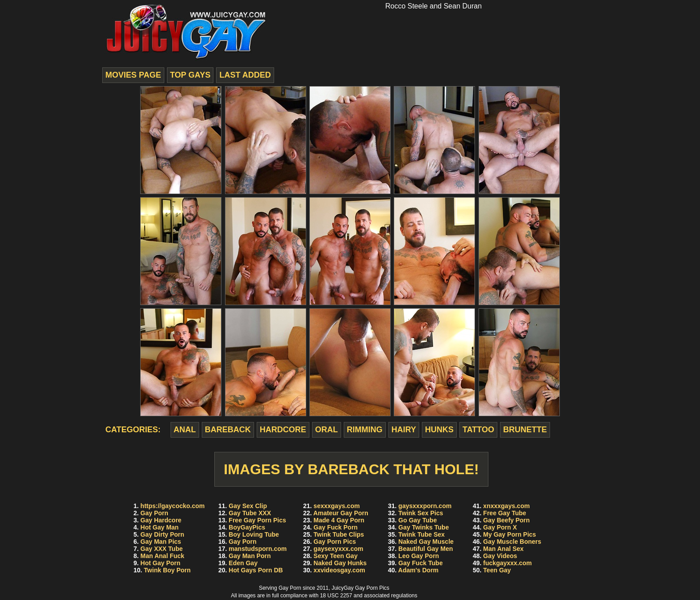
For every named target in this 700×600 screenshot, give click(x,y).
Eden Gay (243, 563)
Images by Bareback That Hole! (351, 469)
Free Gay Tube (504, 513)
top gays (190, 75)
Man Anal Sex (503, 549)
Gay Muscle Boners (512, 542)
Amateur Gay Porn (341, 513)
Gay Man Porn (250, 556)
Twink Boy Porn (167, 570)
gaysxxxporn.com (425, 506)
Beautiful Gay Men (425, 549)
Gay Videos (500, 556)
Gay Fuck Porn (335, 527)
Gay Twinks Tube (423, 527)
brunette (525, 430)
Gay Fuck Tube (420, 563)
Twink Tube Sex (421, 534)
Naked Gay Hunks (340, 563)
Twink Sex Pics (421, 513)
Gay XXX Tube (162, 549)
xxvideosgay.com (339, 570)
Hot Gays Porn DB (256, 570)
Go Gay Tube (417, 520)
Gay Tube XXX (250, 513)
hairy (404, 430)
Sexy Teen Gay (335, 556)
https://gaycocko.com (173, 506)
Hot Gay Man (160, 527)
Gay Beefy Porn (506, 520)
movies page (133, 75)
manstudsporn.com (258, 549)
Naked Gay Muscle (426, 542)
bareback (228, 430)
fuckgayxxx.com (507, 563)
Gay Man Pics (161, 542)
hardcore (283, 430)
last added (245, 75)
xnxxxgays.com (506, 506)
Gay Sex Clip (248, 506)
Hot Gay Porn (160, 563)
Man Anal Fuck (162, 556)
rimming (365, 430)
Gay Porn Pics (335, 542)
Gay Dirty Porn (162, 534)
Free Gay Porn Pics (257, 520)
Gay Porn (154, 513)
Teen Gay (497, 570)
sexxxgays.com (337, 506)
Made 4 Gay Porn (339, 520)
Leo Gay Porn (419, 556)
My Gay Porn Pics (509, 534)
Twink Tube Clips (339, 534)
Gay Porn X (500, 527)
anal (185, 430)
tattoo (478, 430)
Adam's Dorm (418, 570)
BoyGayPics (247, 527)
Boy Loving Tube (254, 534)
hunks (439, 430)
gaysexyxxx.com (338, 549)
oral (327, 430)
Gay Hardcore (161, 520)
